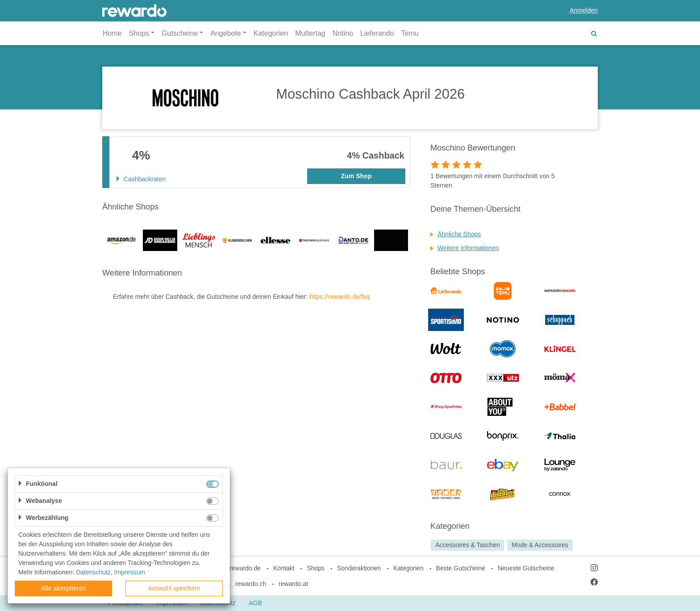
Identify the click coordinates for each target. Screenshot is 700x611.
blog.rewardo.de (238, 568)
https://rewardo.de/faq (340, 297)
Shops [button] (139, 33)
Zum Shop (356, 176)
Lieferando (377, 33)
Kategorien (271, 33)
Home (112, 33)
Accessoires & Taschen (467, 545)
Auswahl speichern (174, 588)
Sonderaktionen (359, 568)
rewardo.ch (251, 584)
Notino (343, 33)
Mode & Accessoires (540, 545)
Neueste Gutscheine (526, 568)
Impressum (130, 572)
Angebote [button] (226, 33)
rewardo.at (293, 584)
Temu (410, 33)
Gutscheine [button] (180, 33)
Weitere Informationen (468, 248)
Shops (316, 568)
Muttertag (310, 33)
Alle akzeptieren (63, 588)
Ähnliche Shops (459, 234)
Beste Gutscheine (461, 568)
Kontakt (284, 568)
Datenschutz (93, 572)
